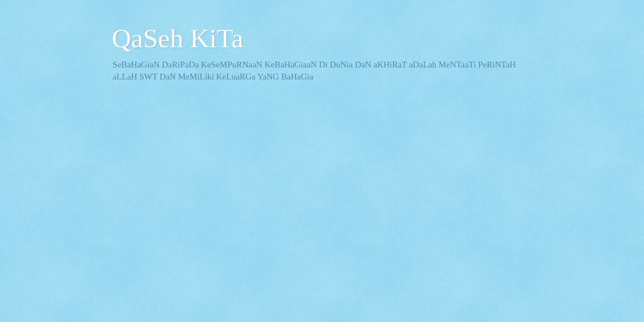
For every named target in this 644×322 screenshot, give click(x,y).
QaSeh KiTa (178, 38)
